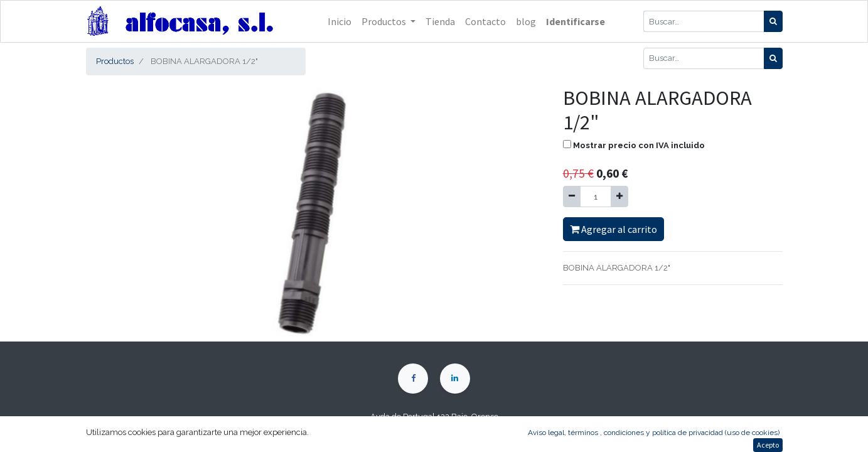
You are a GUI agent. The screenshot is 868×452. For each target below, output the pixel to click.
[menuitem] (340, 21)
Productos (115, 61)
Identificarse (576, 21)
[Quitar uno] (572, 196)
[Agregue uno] (619, 196)
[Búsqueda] (773, 21)
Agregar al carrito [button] (613, 229)
